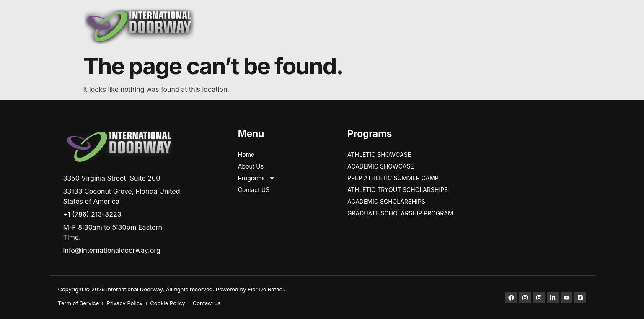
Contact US (254, 190)
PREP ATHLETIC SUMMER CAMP (393, 178)
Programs (256, 178)
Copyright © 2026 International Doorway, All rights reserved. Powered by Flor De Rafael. (172, 289)
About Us (251, 166)
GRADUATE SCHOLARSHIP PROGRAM (400, 213)
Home (246, 154)
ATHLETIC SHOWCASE (379, 154)
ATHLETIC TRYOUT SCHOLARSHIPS (398, 190)
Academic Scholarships (386, 201)
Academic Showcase (381, 166)
